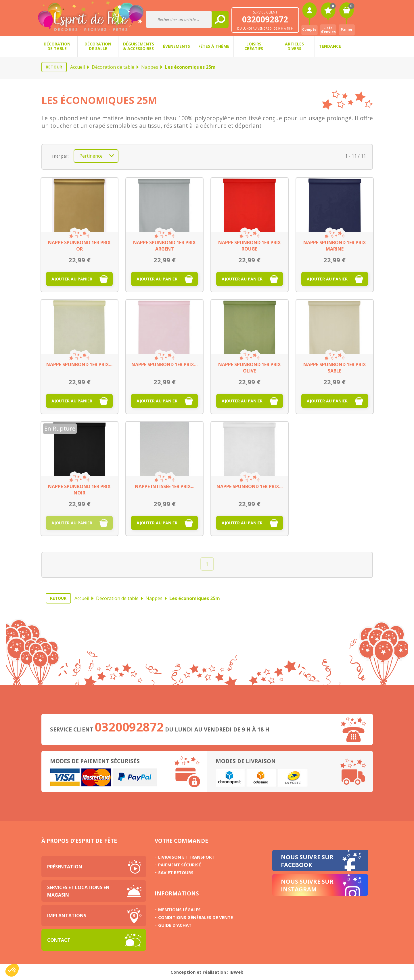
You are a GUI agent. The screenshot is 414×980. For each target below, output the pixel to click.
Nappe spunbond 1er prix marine (335, 246)
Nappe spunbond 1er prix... (79, 364)
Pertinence (99, 156)
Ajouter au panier (72, 279)
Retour (54, 67)
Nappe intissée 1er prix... (165, 486)
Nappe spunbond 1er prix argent (164, 246)
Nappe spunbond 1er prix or (79, 246)
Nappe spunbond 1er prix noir (79, 490)
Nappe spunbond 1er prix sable (335, 368)
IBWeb (236, 972)
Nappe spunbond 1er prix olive (250, 368)
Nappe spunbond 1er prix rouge (250, 246)
